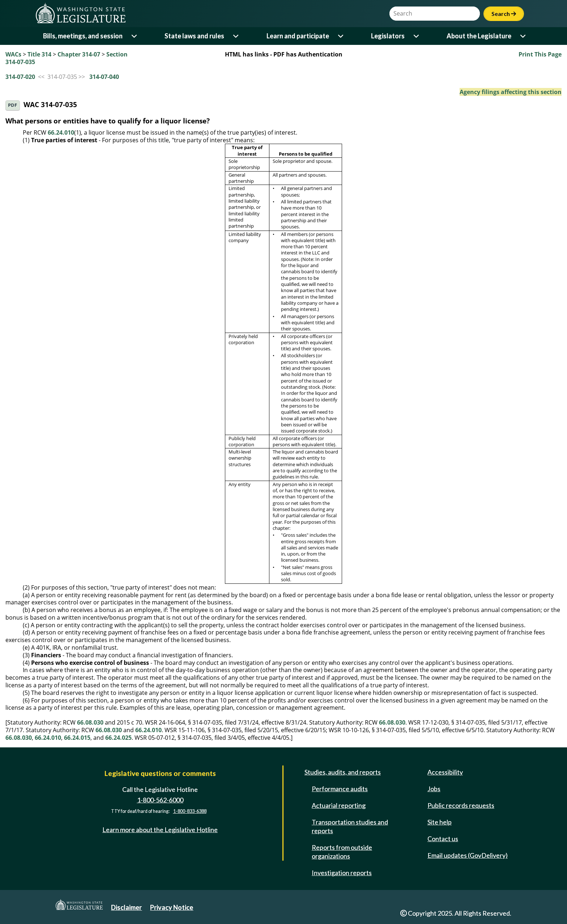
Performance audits (340, 789)
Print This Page (540, 54)
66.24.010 (61, 132)
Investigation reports (342, 873)
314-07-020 (20, 77)
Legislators (388, 36)
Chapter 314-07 (79, 54)
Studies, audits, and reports (343, 772)
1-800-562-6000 (160, 800)
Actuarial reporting (339, 805)
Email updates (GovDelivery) (468, 855)
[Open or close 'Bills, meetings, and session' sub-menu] (135, 36)
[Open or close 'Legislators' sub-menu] (417, 36)
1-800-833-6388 (190, 812)
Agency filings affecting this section (511, 92)
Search (504, 14)
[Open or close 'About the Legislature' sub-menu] (523, 36)
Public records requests (461, 805)
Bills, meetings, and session (83, 36)
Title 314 (39, 54)
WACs (13, 54)
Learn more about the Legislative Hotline (160, 830)
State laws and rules (194, 36)
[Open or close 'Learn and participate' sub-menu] (341, 36)
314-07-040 (104, 77)
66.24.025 (118, 738)
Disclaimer (126, 907)
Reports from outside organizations (342, 852)
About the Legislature (479, 36)
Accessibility (445, 772)
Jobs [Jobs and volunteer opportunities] (434, 789)
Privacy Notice (172, 907)
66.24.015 (77, 738)
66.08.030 (90, 722)
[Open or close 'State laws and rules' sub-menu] (236, 36)
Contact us (443, 839)
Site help (440, 822)
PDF (12, 105)
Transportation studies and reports (350, 826)
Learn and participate (298, 36)
